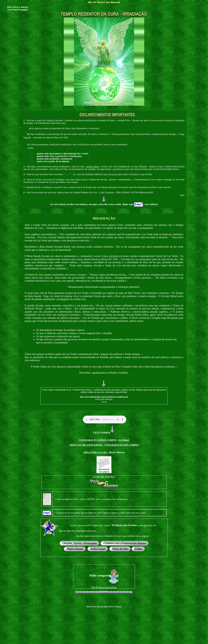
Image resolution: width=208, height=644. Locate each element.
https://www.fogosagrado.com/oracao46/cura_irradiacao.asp (104, 397)
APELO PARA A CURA (95, 452)
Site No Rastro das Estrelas (104, 587)
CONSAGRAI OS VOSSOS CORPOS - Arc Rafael (104, 440)
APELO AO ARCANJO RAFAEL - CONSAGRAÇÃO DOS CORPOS (104, 445)
